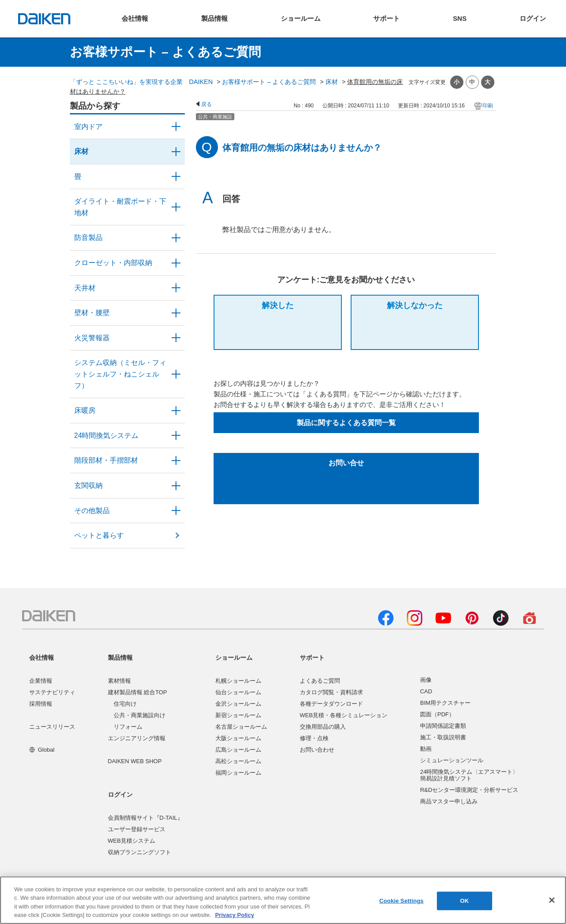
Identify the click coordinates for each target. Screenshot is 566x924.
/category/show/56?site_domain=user (176, 486)
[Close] (552, 900)
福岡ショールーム (238, 773)
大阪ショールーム (238, 738)
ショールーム (234, 658)
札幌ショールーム (238, 681)
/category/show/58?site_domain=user (176, 511)
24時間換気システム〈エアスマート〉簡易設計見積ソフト (469, 775)
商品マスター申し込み (449, 801)
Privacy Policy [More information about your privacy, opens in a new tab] (234, 915)
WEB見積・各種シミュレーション (344, 715)
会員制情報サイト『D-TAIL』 (145, 818)
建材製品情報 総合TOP (138, 692)
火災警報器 (92, 338)
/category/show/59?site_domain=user (176, 152)
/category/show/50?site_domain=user (176, 238)
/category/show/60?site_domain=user (176, 411)
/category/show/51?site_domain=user (176, 436)
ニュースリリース (52, 727)
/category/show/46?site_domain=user (176, 177)
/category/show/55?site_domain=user (176, 374)
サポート (312, 658)
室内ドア (88, 127)
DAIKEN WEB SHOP (135, 761)
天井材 (85, 288)
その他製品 (92, 511)
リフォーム (128, 727)
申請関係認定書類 (443, 726)
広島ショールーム (238, 750)
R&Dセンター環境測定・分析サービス (469, 790)
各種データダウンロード (331, 704)
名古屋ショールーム (241, 727)
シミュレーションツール (452, 760)
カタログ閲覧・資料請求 (331, 692)
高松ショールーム (238, 761)
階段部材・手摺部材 (106, 460)
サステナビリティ (52, 692)
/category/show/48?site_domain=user (176, 207)
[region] (283, 900)
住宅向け (125, 704)
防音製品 (88, 238)
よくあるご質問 (320, 681)
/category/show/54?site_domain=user (176, 263)
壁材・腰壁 (92, 313)
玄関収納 (88, 485)
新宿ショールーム (238, 715)
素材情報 (119, 681)
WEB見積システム (132, 841)
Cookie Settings (402, 901)
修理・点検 (314, 738)
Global (42, 750)
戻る (207, 104)
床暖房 (85, 410)
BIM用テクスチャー (445, 703)
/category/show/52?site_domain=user (176, 338)
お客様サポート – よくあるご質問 (269, 82)
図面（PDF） (437, 714)
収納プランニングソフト (140, 852)
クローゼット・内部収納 (113, 263)
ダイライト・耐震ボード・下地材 (120, 207)
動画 (426, 749)
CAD (426, 691)
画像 (426, 680)
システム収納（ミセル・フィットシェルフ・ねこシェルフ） (120, 374)
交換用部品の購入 (323, 727)
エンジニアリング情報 (137, 738)
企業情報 (41, 681)
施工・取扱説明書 (443, 737)
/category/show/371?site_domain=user (176, 127)
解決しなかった (415, 305)
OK (464, 901)
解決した (278, 305)
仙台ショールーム (238, 692)
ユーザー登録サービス (137, 829)
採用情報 (41, 704)
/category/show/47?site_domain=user (176, 313)
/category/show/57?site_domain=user (176, 460)
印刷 (488, 106)
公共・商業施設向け (140, 715)
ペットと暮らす (99, 535)
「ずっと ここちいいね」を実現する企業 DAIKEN (141, 82)
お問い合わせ (317, 750)
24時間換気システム (107, 435)
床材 (332, 82)
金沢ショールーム (238, 704)
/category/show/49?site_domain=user (176, 288)
